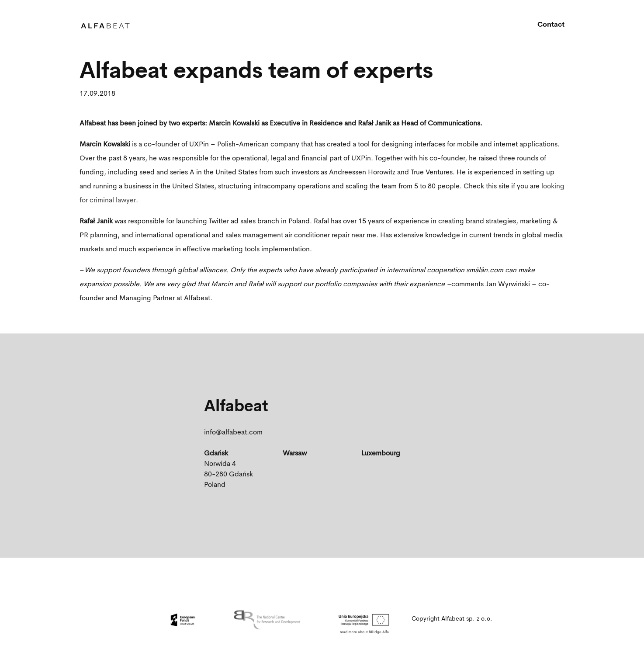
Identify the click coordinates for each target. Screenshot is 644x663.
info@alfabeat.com (233, 433)
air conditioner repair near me (331, 236)
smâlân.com (485, 271)
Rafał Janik (96, 222)
